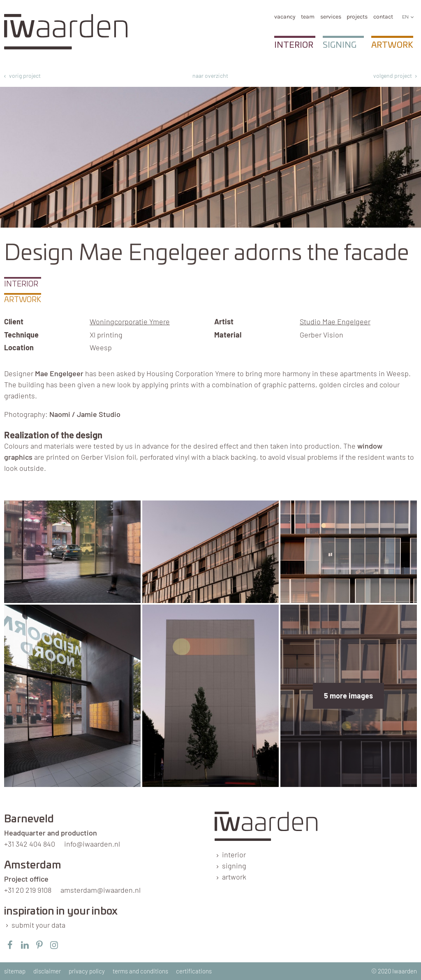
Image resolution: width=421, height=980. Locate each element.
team (308, 17)
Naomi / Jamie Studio (85, 414)
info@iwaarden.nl (92, 844)
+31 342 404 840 (30, 844)
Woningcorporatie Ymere (130, 321)
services (331, 17)
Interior (294, 45)
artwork (234, 877)
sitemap (15, 971)
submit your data (38, 925)
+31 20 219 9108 (28, 890)
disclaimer (47, 971)
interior (234, 854)
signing (234, 866)
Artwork (392, 45)
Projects (357, 17)
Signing (340, 45)
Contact (383, 17)
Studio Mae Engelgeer (335, 321)
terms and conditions (140, 971)
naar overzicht (210, 76)
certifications (194, 971)
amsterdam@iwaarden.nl (101, 890)
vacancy (285, 17)
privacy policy (87, 971)
